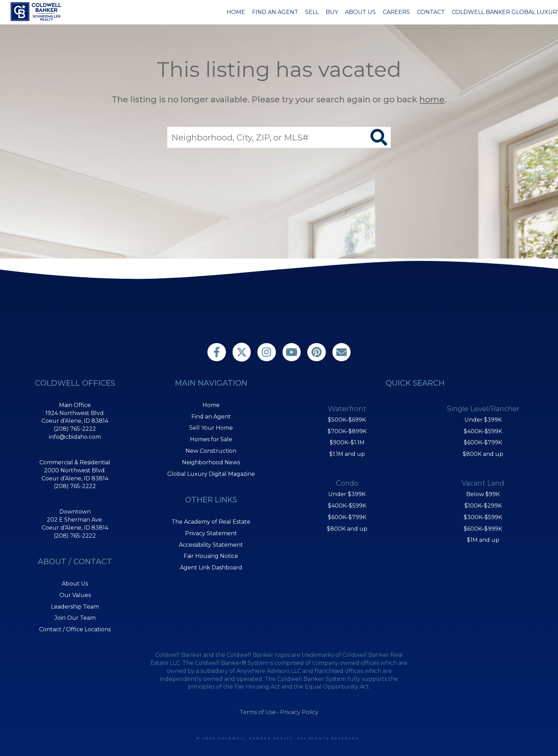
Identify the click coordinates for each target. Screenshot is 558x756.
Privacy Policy (299, 712)
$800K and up (347, 529)
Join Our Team (75, 618)
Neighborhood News (211, 462)
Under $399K (347, 494)
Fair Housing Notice (211, 556)
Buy (332, 12)
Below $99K (483, 494)
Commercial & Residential (75, 462)
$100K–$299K (483, 506)
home (432, 99)
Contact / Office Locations (75, 629)
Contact (431, 12)
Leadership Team (75, 607)
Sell (312, 12)
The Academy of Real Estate (211, 522)
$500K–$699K (347, 420)
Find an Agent (275, 12)
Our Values (75, 595)
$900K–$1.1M (347, 442)
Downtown (75, 512)
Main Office (75, 405)
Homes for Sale (211, 439)
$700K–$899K (347, 431)
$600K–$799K (347, 517)
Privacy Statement (211, 533)
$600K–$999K (483, 529)
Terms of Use (258, 712)
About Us (360, 12)
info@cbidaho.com (75, 437)
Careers (396, 12)
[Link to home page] (37, 12)
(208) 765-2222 (75, 429)
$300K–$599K (483, 517)
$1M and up (483, 540)
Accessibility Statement (211, 545)
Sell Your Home (211, 428)
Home (236, 12)
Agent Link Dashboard (211, 568)
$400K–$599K (347, 506)
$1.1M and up (347, 454)
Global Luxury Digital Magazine (211, 474)
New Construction (211, 451)
